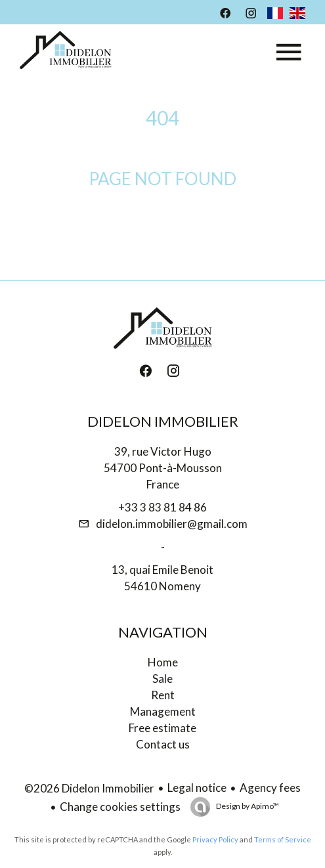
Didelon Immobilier (163, 421)
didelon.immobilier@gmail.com (172, 524)
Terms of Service (283, 839)
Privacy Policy (215, 839)
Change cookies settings (120, 807)
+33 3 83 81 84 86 (162, 507)
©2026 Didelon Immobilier (89, 788)
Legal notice (197, 788)
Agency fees (270, 788)
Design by (247, 806)
